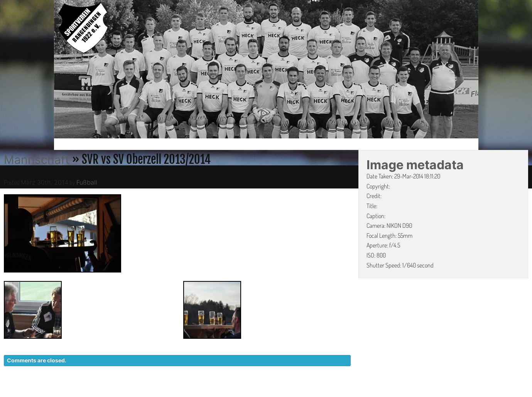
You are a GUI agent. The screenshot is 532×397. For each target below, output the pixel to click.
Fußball (87, 182)
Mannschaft (37, 160)
